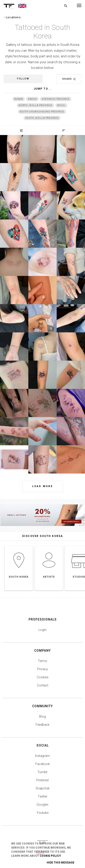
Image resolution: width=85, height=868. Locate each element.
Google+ (43, 805)
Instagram (42, 756)
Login (42, 630)
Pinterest (42, 780)
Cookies (43, 677)
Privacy (42, 669)
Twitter (42, 796)
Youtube (42, 813)
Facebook (43, 764)
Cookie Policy (50, 856)
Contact (43, 685)
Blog (42, 716)
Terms (42, 661)
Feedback (42, 725)
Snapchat (42, 788)
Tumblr (42, 772)
